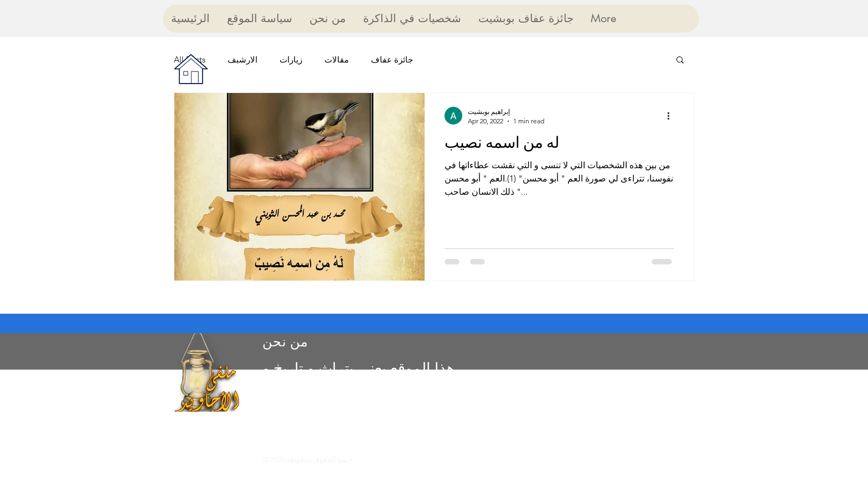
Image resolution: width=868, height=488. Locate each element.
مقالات (337, 59)
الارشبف (242, 59)
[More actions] (672, 116)
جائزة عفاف (392, 59)
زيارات (291, 59)
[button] (680, 61)
